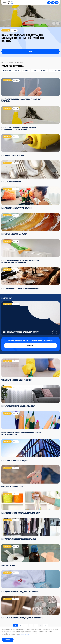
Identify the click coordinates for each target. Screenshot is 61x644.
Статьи (11, 63)
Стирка (44, 70)
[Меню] (4, 3)
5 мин (14, 30)
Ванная (26, 70)
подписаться (31, 346)
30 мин (16, 80)
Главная (4, 63)
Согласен (8, 640)
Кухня (17, 70)
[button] (54, 23)
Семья (35, 70)
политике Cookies (24, 635)
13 (46, 625)
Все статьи (7, 70)
